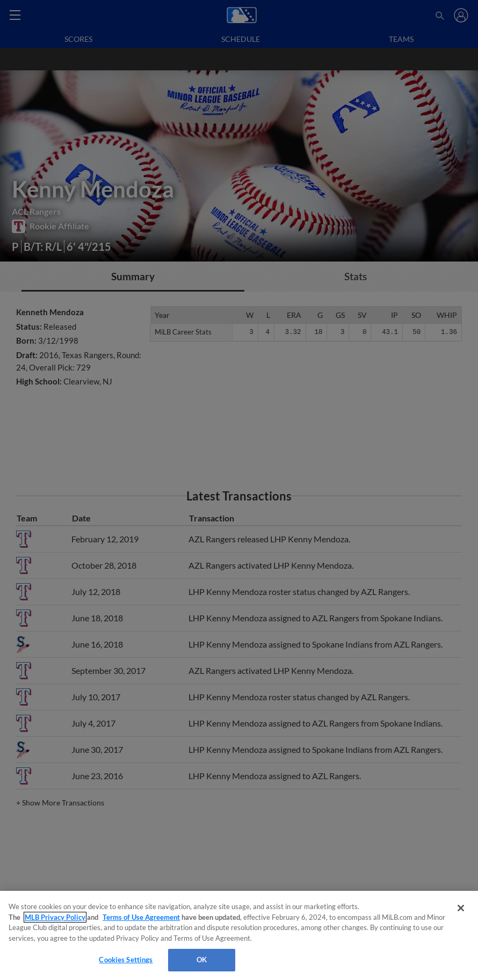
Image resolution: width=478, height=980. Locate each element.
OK (202, 960)
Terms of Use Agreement (141, 917)
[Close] (461, 908)
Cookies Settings (126, 960)
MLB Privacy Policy (55, 917)
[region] (239, 935)
